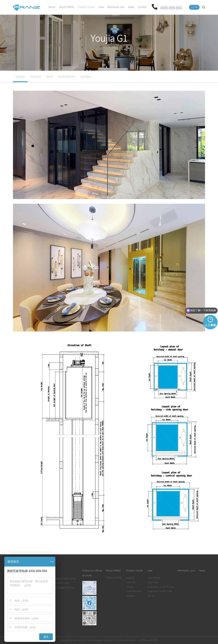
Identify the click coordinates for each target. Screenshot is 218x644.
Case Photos (154, 578)
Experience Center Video (160, 591)
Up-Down (86, 76)
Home (52, 7)
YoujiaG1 (20, 76)
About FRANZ (67, 7)
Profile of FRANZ (114, 578)
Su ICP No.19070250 (148, 640)
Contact (142, 7)
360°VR (151, 596)
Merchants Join (116, 7)
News (131, 7)
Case (101, 7)
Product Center (86, 7)
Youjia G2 (36, 76)
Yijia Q (49, 76)
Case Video (153, 582)
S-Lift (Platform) (67, 76)
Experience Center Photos (160, 587)
